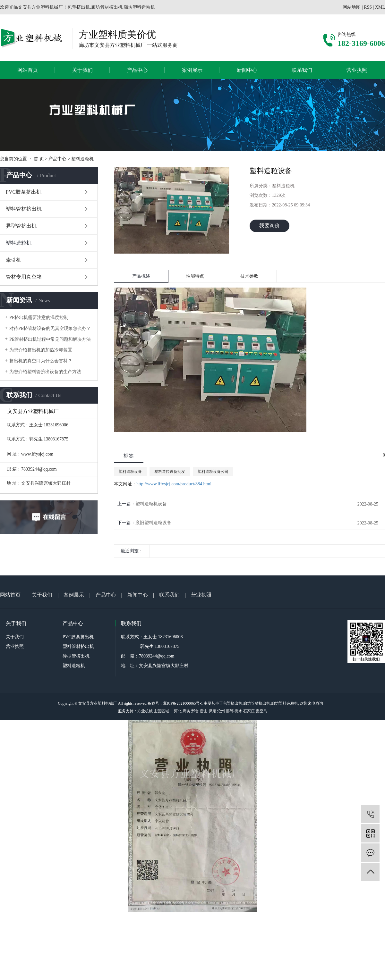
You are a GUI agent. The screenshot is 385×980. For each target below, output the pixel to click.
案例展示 (192, 70)
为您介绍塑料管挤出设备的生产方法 (45, 372)
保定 (212, 711)
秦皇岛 (261, 711)
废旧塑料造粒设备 (153, 523)
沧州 (221, 711)
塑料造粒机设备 (151, 504)
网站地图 (352, 7)
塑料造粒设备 (130, 472)
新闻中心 (247, 70)
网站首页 (28, 70)
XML (380, 7)
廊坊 (186, 711)
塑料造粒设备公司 (213, 472)
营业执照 (357, 70)
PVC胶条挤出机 (24, 192)
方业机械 (145, 711)
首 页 (39, 159)
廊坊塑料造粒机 (285, 703)
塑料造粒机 (82, 159)
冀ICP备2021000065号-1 (183, 703)
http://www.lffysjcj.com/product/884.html (174, 484)
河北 (178, 711)
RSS (368, 7)
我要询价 (269, 226)
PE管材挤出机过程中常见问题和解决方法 (50, 339)
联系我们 (302, 70)
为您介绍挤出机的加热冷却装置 (41, 350)
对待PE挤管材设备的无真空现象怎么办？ (50, 328)
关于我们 (82, 70)
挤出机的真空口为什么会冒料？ (41, 361)
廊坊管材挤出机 (257, 703)
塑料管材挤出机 (24, 209)
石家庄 (249, 711)
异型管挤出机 (21, 226)
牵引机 (13, 260)
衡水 (238, 711)
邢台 (195, 711)
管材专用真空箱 (24, 277)
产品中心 (137, 70)
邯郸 (230, 711)
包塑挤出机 (233, 703)
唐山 (204, 711)
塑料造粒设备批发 (170, 472)
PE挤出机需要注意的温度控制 (39, 318)
